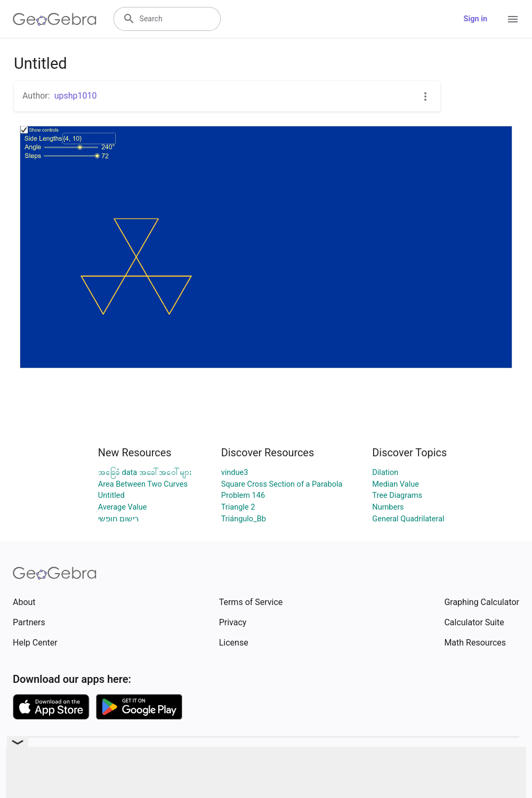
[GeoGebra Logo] (55, 19)
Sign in (475, 19)
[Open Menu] (513, 19)
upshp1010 (76, 96)
